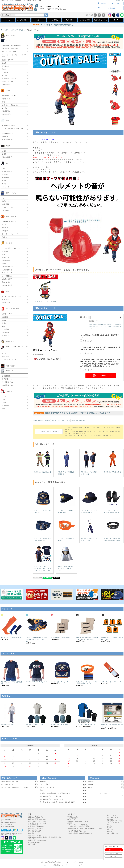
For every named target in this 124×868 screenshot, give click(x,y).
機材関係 (9, 243)
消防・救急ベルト (12, 216)
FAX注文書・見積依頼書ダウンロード (78, 821)
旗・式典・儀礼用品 (13, 309)
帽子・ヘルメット (12, 193)
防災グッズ (10, 371)
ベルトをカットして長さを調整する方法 (78, 827)
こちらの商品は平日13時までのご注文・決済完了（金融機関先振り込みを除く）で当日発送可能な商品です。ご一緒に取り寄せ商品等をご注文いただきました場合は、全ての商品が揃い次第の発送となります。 (100, 363)
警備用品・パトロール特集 (35, 828)
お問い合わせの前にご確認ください (77, 832)
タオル (4, 354)
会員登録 (104, 3)
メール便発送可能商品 (34, 842)
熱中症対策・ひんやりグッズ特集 (37, 823)
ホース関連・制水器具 (34, 832)
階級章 (8, 146)
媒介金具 (5, 264)
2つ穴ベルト (6, 228)
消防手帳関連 (6, 111)
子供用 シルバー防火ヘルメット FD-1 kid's (66, 558)
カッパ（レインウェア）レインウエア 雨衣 (14, 56)
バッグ (8, 291)
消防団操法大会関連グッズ (35, 818)
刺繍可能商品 (32, 844)
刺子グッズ (6, 357)
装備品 (8, 91)
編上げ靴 (5, 175)
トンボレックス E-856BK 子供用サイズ (113, 501)
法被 (3, 399)
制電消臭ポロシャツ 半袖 (34, 725)
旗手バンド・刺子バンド (10, 234)
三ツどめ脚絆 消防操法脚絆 (60, 637)
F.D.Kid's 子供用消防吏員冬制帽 (66, 501)
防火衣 (4, 63)
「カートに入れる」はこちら (114, 850)
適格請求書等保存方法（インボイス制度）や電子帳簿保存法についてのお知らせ (72, 413)
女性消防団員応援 (33, 825)
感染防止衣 (6, 66)
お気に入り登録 (114, 853)
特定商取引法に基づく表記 (114, 821)
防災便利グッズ (7, 379)
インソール (6, 187)
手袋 (8, 120)
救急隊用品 (31, 834)
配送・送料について (113, 817)
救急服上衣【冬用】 (7, 725)
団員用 (4, 151)
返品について (111, 819)
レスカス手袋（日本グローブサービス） (13, 129)
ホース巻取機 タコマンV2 (11, 248)
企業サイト (44, 862)
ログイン (118, 3)
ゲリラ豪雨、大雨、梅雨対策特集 (37, 820)
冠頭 (3, 326)
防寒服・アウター (8, 81)
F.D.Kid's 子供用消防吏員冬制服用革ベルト (112, 529)
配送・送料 (70, 20)
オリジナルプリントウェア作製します (78, 825)
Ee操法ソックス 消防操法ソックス (11, 637)
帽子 (3, 409)
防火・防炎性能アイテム (35, 830)
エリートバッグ (71, 862)
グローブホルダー (8, 140)
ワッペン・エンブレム (9, 360)
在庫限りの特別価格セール (42, 421)
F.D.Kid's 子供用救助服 (113, 462)
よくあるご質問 (85, 20)
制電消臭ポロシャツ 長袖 (60, 725)
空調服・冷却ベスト (8, 60)
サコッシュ (6, 405)
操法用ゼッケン (7, 99)
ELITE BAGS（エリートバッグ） (13, 296)
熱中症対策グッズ (8, 382)
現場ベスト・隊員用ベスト (11, 105)
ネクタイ (5, 75)
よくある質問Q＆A (73, 818)
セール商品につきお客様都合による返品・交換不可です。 (100, 336)
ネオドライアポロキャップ (60, 682)
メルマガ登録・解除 (113, 833)
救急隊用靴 (6, 178)
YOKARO (9, 391)
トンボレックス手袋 (8, 125)
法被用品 (5, 72)
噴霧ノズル (6, 257)
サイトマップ (119, 1)
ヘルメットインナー (8, 207)
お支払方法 (54, 20)
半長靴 (4, 181)
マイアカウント (111, 824)
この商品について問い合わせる (49, 432)
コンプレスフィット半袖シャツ (86, 725)
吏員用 (4, 154)
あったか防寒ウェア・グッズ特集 (37, 821)
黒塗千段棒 (6, 332)
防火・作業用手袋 (8, 134)
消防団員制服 (6, 85)
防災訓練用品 (6, 376)
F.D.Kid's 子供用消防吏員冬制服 (90, 463)
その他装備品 (6, 114)
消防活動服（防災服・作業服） (12, 46)
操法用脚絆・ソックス (9, 96)
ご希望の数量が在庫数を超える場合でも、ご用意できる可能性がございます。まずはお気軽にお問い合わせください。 (105, 327)
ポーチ (4, 402)
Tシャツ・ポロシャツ (9, 52)
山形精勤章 (6, 329)
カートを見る (111, 8)
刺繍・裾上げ (10, 366)
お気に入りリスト (72, 816)
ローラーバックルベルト (10, 222)
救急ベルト (6, 237)
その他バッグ (6, 303)
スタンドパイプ (7, 273)
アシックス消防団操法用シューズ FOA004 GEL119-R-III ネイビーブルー (37, 639)
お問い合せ (116, 20)
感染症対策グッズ (8, 385)
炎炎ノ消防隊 (10, 35)
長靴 (3, 168)
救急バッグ (6, 300)
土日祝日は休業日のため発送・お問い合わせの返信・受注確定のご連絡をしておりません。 (100, 348)
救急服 (4, 69)
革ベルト (5, 225)
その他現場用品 (7, 285)
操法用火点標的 (7, 279)
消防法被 (52, 862)
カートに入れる (106, 376)
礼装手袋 (5, 137)
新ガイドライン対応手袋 (35, 835)
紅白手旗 (5, 317)
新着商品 (70, 823)
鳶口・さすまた (7, 282)
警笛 (3, 102)
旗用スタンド (6, 335)
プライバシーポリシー (113, 823)
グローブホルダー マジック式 (111, 682)
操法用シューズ (7, 171)
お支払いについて (112, 816)
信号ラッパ (6, 323)
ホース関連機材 (7, 276)
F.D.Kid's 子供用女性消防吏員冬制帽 (90, 501)
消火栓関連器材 (7, 270)
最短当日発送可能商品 (78, 421)
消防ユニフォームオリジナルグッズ (17, 348)
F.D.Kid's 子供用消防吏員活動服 (66, 463)
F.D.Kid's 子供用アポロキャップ (43, 501)
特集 (39, 20)
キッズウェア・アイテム (17, 30)
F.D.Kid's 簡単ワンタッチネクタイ (90, 529)
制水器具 (5, 251)
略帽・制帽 (6, 204)
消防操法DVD (11, 341)
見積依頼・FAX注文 (101, 20)
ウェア (6, 30)
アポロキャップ (7, 201)
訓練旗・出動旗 (7, 314)
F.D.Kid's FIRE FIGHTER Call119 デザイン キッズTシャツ (43, 558)
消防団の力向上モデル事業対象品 (37, 841)
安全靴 (4, 184)
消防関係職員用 (7, 157)
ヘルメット (6, 198)
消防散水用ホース (8, 267)
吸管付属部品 (6, 261)
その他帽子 (6, 210)
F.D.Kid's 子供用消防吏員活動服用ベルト (43, 529)
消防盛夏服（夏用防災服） (11, 49)
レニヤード (6, 320)
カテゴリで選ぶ (23, 20)
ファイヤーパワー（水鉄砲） (46, 301)
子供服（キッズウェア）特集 (61, 421)
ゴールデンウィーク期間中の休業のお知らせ (53, 25)
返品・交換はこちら (106, 794)
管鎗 (3, 254)
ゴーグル (5, 108)
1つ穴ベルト (6, 231)
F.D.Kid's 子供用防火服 (43, 462)
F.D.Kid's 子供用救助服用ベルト (66, 529)
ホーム (8, 20)
